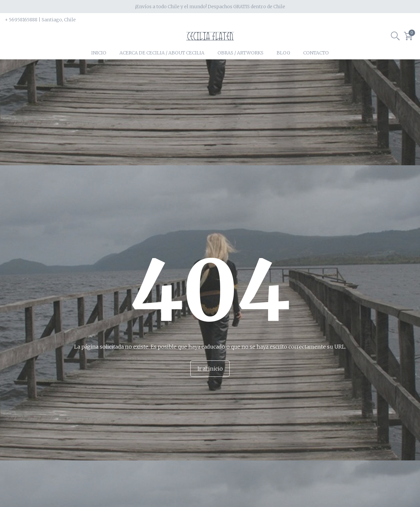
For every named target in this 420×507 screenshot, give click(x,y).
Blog (283, 66)
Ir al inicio (210, 381)
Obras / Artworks (241, 66)
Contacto (316, 66)
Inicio (99, 66)
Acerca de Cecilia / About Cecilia (162, 66)
